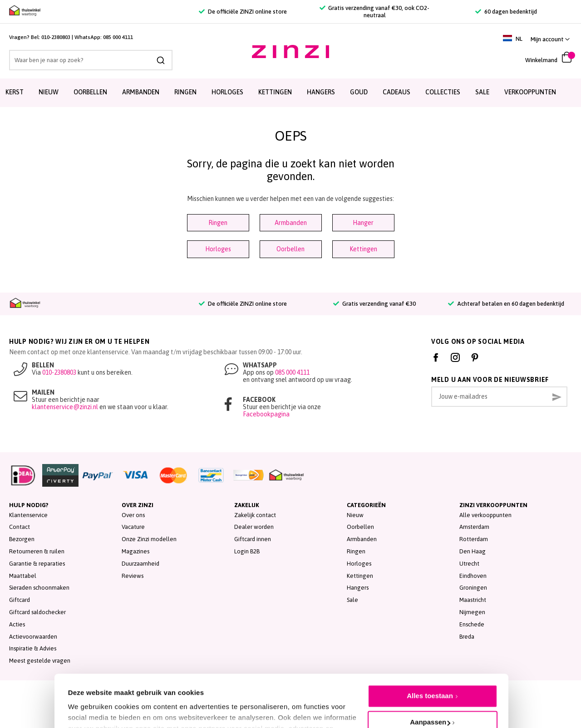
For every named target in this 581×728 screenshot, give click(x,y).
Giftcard (20, 600)
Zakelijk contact (255, 515)
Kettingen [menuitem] (275, 92)
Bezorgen (22, 539)
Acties (17, 624)
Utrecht (469, 564)
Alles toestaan (430, 652)
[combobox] (91, 60)
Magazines (135, 551)
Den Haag (473, 551)
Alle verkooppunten (485, 515)
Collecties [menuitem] (443, 92)
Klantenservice (28, 515)
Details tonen (90, 701)
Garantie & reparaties (37, 564)
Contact (20, 527)
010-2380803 (56, 37)
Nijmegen (472, 612)
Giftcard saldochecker (37, 612)
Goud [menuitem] (359, 92)
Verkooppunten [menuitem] (530, 92)
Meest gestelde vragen (40, 661)
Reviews (133, 576)
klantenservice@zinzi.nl (65, 407)
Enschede (472, 624)
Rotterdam (474, 539)
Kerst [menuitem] (15, 92)
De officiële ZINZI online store (243, 12)
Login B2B (247, 551)
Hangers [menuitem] (321, 92)
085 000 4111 (118, 37)
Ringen (218, 223)
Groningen (473, 588)
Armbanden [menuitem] (141, 92)
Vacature (133, 527)
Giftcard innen (253, 539)
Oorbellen (290, 249)
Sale (352, 600)
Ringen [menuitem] (185, 92)
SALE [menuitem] (482, 92)
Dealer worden (254, 527)
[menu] (290, 93)
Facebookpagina (266, 414)
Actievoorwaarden (33, 637)
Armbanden (291, 223)
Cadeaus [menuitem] (396, 92)
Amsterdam (474, 527)
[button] (550, 39)
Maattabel (23, 576)
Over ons (133, 515)
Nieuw (355, 515)
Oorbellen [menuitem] (90, 92)
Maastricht (473, 600)
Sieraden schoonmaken (39, 588)
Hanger (363, 223)
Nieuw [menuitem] (49, 92)
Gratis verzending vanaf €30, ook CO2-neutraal (374, 12)
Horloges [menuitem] (227, 92)
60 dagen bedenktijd (506, 12)
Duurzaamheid (140, 564)
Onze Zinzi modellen (149, 539)
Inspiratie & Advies (33, 648)
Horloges (218, 249)
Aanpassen (430, 678)
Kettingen (363, 249)
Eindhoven (473, 576)
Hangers (358, 588)
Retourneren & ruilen (37, 551)
